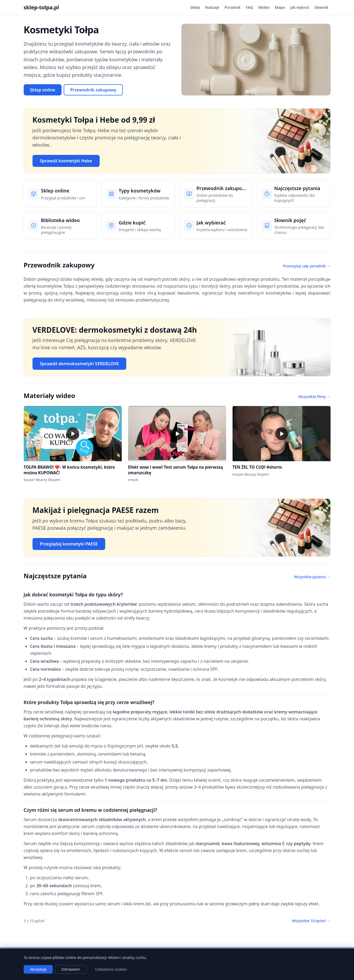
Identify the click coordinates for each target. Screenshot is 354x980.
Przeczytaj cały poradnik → (307, 266)
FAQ (249, 7)
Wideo (264, 7)
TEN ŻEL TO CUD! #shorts (257, 467)
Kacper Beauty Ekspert (42, 480)
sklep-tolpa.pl (41, 7)
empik (133, 480)
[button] (73, 434)
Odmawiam (71, 969)
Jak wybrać (300, 7)
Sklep (195, 7)
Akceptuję (38, 969)
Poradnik (233, 7)
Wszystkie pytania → (312, 577)
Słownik (321, 7)
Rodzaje (212, 7)
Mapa (280, 7)
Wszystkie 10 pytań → (311, 921)
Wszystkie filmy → (314, 397)
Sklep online (43, 90)
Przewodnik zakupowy (93, 90)
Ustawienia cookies (111, 969)
